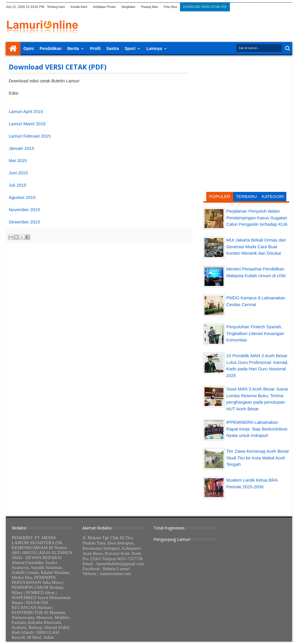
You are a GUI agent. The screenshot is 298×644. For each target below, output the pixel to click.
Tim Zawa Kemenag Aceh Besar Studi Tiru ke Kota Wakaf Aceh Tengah (258, 458)
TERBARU (246, 196)
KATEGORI (273, 196)
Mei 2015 (18, 160)
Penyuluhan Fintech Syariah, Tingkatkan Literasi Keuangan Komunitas (255, 333)
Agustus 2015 (22, 197)
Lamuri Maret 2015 (27, 124)
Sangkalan (128, 7)
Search (287, 48)
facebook (250, 7)
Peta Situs (171, 7)
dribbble (281, 7)
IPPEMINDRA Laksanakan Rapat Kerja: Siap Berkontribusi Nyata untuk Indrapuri (257, 429)
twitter (243, 7)
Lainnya (154, 48)
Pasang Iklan (150, 7)
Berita (73, 48)
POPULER (220, 196)
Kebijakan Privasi (104, 7)
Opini (29, 48)
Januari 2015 (21, 148)
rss (266, 7)
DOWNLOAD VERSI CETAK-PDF (205, 7)
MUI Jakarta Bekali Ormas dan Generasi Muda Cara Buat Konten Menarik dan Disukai (256, 247)
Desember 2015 (24, 222)
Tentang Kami (56, 7)
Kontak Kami (79, 7)
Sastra (113, 48)
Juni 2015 (18, 173)
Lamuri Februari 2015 (30, 136)
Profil (95, 48)
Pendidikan (51, 48)
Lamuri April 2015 (26, 111)
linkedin (273, 7)
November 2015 (24, 210)
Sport (130, 48)
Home (13, 49)
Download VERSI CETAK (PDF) (58, 67)
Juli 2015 (18, 185)
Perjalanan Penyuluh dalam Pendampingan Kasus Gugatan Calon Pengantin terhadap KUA (257, 218)
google (258, 7)
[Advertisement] (246, 98)
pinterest (288, 7)
